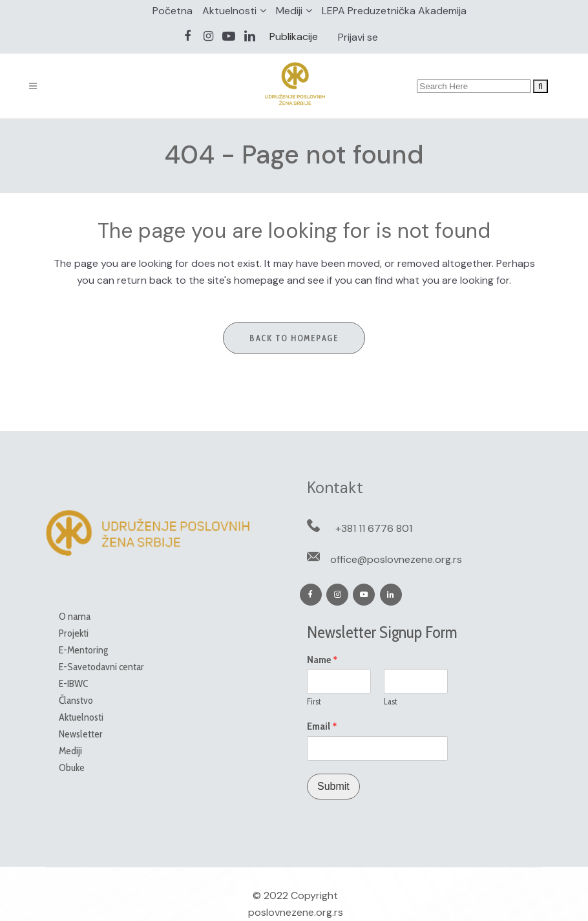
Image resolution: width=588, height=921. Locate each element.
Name (322, 660)
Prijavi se (358, 37)
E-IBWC (73, 683)
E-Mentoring (83, 650)
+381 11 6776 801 (374, 528)
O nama (75, 616)
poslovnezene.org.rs (296, 912)
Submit (333, 786)
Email (322, 726)
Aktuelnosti (229, 11)
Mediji (289, 11)
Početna (173, 11)
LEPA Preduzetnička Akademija (394, 11)
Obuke (72, 767)
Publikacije (294, 37)
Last (391, 701)
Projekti (74, 633)
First (314, 701)
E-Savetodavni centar (101, 667)
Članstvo (76, 700)
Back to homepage (294, 338)
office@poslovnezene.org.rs (396, 559)
